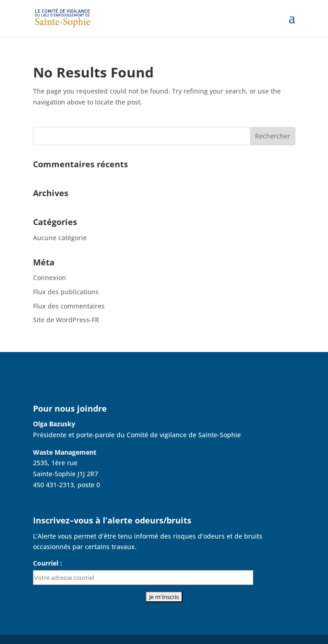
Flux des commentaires (69, 306)
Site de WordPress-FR (66, 320)
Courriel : (47, 563)
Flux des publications (66, 292)
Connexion (50, 278)
